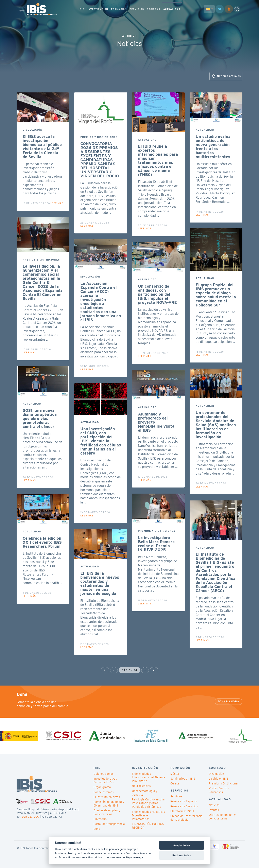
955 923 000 (30, 817)
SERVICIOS (137, 9)
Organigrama (102, 787)
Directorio (100, 819)
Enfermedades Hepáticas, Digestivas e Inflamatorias (149, 815)
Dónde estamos (104, 792)
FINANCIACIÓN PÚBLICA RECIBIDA (148, 826)
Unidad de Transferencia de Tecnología (186, 818)
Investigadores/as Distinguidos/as (105, 780)
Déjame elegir (135, 857)
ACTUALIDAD (172, 9)
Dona (97, 829)
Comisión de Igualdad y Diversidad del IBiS (109, 804)
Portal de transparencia (109, 824)
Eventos (214, 810)
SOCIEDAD (154, 9)
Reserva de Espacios (184, 801)
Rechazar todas (182, 855)
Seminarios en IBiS (183, 779)
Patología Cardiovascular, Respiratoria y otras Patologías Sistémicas (149, 803)
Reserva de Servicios (184, 806)
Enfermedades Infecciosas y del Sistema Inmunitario (149, 777)
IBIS (81, 9)
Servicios (176, 796)
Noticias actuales (226, 76)
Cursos (175, 783)
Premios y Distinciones (224, 783)
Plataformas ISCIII (182, 811)
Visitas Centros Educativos (219, 790)
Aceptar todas (182, 845)
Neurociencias (141, 786)
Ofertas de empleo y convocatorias (222, 817)
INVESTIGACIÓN (98, 9)
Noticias (214, 805)
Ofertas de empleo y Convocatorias (107, 812)
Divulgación (216, 774)
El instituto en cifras (107, 797)
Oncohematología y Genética (145, 793)
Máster (175, 774)
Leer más (57, 203)
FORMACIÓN (119, 9)
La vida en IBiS (219, 779)
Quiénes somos (103, 774)
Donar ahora (229, 701)
